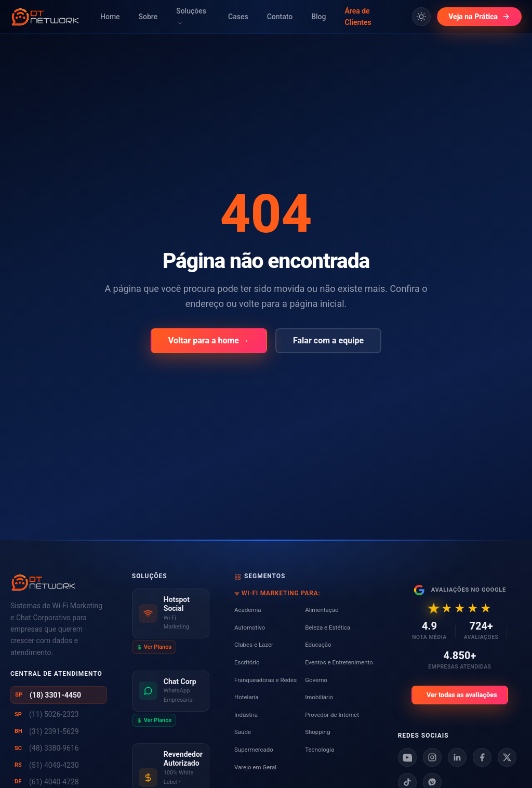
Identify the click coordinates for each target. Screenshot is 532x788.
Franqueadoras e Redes (265, 680)
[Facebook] (482, 757)
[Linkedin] (457, 757)
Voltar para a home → (209, 340)
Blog (318, 17)
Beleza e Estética (328, 627)
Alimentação (322, 610)
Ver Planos (154, 647)
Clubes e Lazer (254, 645)
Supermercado (254, 750)
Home (110, 17)
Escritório (247, 662)
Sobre (148, 17)
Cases (238, 17)
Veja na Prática (479, 17)
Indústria (246, 715)
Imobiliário (319, 697)
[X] (507, 757)
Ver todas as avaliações (462, 695)
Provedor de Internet (332, 715)
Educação (318, 645)
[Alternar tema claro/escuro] (421, 17)
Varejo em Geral (255, 767)
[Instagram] (432, 757)
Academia (248, 610)
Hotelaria (247, 697)
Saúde (243, 732)
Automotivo (250, 627)
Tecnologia (320, 750)
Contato (280, 17)
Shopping (317, 732)
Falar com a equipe (328, 340)
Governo (316, 680)
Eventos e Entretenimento (339, 662)
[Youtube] (407, 757)
